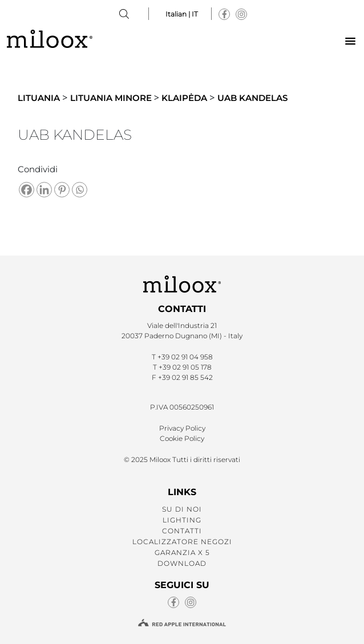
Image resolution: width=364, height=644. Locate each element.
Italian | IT (182, 14)
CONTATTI (182, 531)
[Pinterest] (62, 190)
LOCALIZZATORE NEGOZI (182, 542)
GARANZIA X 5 (182, 552)
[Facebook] (27, 190)
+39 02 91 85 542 (185, 377)
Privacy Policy (182, 428)
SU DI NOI (182, 509)
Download (182, 563)
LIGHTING (182, 520)
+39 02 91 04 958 (185, 357)
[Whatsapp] (80, 190)
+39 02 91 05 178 (185, 367)
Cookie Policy (182, 438)
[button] (350, 42)
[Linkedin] (44, 190)
